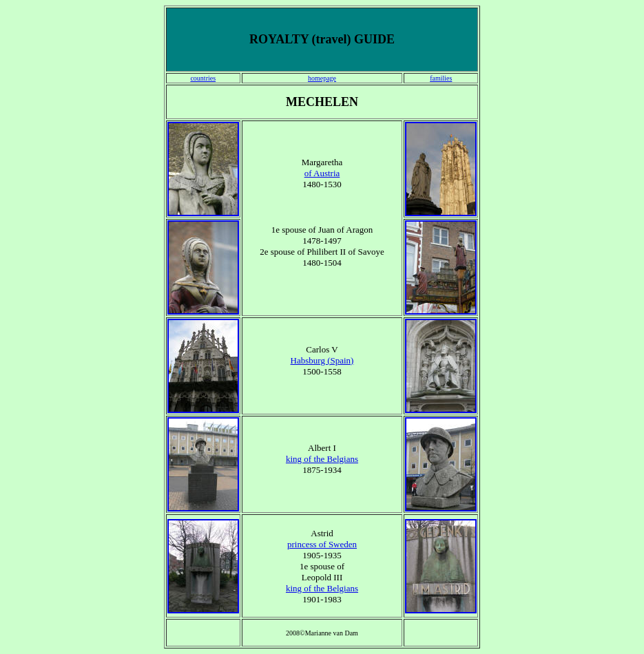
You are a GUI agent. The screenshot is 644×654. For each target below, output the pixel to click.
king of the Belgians (322, 459)
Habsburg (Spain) (322, 360)
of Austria (322, 173)
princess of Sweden (322, 544)
